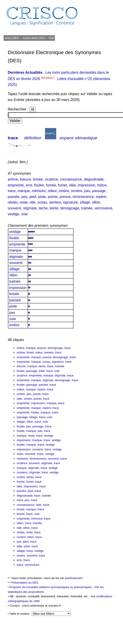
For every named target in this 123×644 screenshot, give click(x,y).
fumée (51, 185)
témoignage (70, 208)
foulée (39, 185)
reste (24, 202)
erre (29, 185)
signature (70, 202)
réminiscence (83, 197)
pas (87, 191)
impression (86, 185)
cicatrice (51, 179)
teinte (54, 208)
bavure (26, 179)
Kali (51, 38)
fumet (63, 185)
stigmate (30, 208)
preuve (65, 197)
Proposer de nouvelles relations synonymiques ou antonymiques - (52, 587)
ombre (64, 191)
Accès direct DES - (35, 38)
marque (24, 191)
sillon (96, 202)
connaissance (71, 179)
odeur (52, 191)
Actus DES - (13, 38)
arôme (13, 179)
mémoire (39, 191)
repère (101, 197)
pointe (53, 197)
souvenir (15, 208)
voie (24, 214)
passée (14, 197)
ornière (77, 191)
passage (99, 191)
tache (43, 208)
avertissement (74, 578)
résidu (13, 202)
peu (24, 197)
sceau (42, 202)
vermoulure (103, 208)
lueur (12, 191)
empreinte (16, 185)
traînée (87, 208)
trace (13, 138)
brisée (38, 179)
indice (102, 185)
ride (32, 202)
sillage (85, 202)
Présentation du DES (25, 583)
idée (72, 185)
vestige (14, 214)
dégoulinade (94, 179)
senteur (55, 202)
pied (33, 197)
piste (42, 197)
